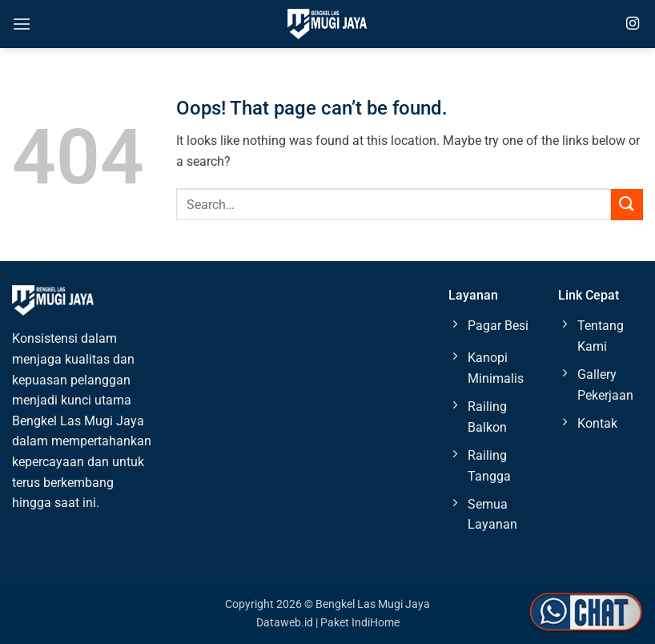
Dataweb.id (285, 623)
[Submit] (627, 205)
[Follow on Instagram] (633, 24)
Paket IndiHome (360, 623)
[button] (22, 24)
